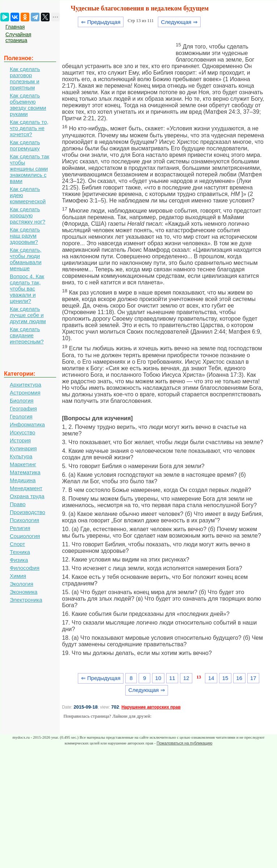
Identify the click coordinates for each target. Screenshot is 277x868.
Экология (22, 584)
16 (239, 678)
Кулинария (23, 448)
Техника (20, 552)
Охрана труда (27, 496)
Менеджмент (26, 488)
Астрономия (25, 393)
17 (253, 678)
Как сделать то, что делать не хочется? (29, 128)
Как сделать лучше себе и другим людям (28, 315)
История (20, 440)
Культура (21, 456)
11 (172, 678)
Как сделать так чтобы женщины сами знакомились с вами (30, 169)
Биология (22, 400)
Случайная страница (18, 37)
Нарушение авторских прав (151, 707)
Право (18, 504)
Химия (18, 576)
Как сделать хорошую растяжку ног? (28, 215)
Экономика (24, 592)
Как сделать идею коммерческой (28, 195)
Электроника (26, 600)
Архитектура (26, 385)
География (23, 408)
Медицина (23, 480)
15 (225, 678)
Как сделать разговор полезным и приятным (25, 78)
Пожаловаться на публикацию (184, 743)
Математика (25, 472)
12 (186, 678)
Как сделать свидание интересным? (27, 335)
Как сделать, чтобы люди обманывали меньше (26, 259)
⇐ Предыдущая (101, 22)
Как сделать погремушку (25, 145)
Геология (21, 416)
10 (158, 678)
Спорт (17, 544)
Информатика (27, 424)
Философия (25, 568)
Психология (24, 520)
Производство (28, 512)
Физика (19, 560)
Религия (20, 528)
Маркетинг (23, 464)
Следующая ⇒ (179, 22)
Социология (25, 536)
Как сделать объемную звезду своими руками (28, 105)
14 (211, 678)
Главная (15, 27)
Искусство (22, 432)
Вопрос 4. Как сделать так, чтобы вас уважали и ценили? (27, 289)
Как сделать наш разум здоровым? (25, 236)
